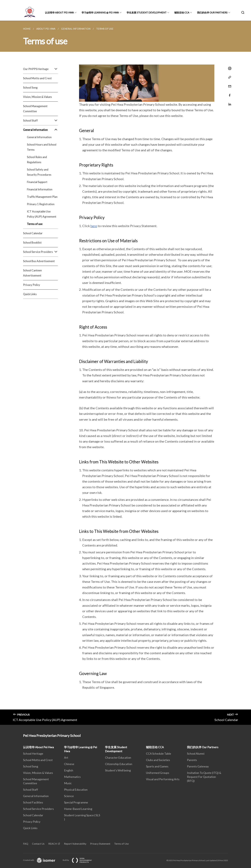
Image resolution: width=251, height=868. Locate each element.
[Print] (229, 68)
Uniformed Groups (158, 773)
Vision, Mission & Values (37, 97)
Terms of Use (121, 844)
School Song (30, 88)
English (69, 770)
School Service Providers (40, 252)
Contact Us (38, 844)
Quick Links (30, 294)
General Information (40, 130)
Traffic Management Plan (42, 197)
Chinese (69, 764)
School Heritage (33, 754)
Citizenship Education (119, 764)
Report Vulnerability (75, 844)
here (94, 226)
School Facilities (33, 802)
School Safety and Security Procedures (39, 172)
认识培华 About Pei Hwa (59, 12)
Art (66, 758)
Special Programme (76, 802)
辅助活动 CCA (182, 12)
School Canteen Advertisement (32, 273)
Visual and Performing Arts (163, 779)
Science (69, 796)
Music (68, 783)
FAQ (26, 844)
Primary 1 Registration (41, 204)
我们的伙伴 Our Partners (212, 12)
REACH (53, 844)
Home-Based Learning (78, 809)
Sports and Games (157, 766)
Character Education (118, 758)
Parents (192, 760)
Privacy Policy (32, 285)
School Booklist (32, 242)
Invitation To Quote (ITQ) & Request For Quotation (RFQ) (204, 777)
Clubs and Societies (158, 760)
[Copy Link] (229, 77)
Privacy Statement (100, 844)
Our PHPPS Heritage (40, 69)
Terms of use (35, 224)
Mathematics (72, 777)
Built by (80, 860)
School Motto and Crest (37, 78)
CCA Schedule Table (159, 754)
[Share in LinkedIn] (229, 102)
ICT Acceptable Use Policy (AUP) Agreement (42, 214)
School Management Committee (35, 109)
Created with (42, 860)
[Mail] (229, 84)
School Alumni (196, 754)
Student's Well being (118, 770)
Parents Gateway (198, 766)
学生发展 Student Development (147, 12)
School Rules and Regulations (37, 160)
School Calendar (33, 233)
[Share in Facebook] (229, 93)
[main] (125, 373)
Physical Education (76, 790)
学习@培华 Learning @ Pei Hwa (100, 12)
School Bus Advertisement (39, 261)
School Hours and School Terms (42, 147)
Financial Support (37, 182)
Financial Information (40, 189)
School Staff (40, 121)
